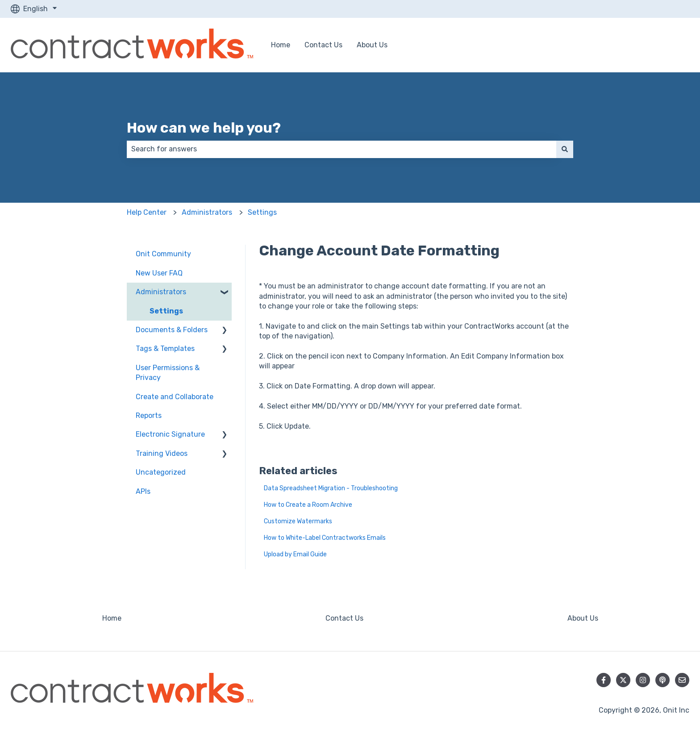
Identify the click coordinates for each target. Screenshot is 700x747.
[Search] (565, 149)
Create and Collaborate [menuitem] (175, 397)
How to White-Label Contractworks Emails (325, 538)
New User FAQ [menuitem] (159, 273)
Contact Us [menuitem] (344, 618)
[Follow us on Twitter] (623, 680)
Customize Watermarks (298, 521)
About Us (372, 45)
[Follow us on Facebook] (604, 680)
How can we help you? (204, 128)
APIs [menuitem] (143, 491)
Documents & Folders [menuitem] (172, 330)
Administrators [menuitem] (161, 292)
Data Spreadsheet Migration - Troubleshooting (331, 488)
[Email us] (682, 680)
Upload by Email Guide (295, 554)
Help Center (147, 212)
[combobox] (342, 149)
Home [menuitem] (112, 618)
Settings (262, 212)
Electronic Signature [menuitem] (170, 434)
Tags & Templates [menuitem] (165, 348)
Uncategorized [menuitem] (161, 472)
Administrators (207, 212)
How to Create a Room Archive (308, 505)
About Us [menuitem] (583, 618)
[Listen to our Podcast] (662, 680)
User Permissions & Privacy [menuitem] (168, 373)
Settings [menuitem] (166, 311)
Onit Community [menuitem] (163, 254)
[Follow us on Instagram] (643, 680)
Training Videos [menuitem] (162, 453)
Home (281, 45)
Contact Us (323, 45)
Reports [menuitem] (149, 415)
